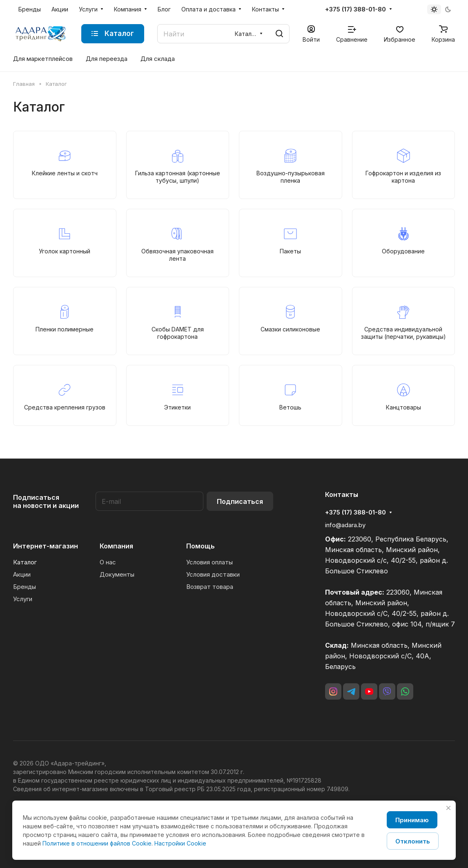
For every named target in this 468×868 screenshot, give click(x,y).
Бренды (25, 587)
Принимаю (412, 820)
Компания (116, 546)
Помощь (201, 546)
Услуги (23, 599)
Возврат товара (210, 587)
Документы (117, 574)
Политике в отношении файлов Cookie (97, 843)
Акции (22, 574)
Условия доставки (213, 574)
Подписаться (240, 501)
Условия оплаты (209, 562)
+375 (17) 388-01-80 (355, 9)
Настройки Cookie (180, 843)
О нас (108, 562)
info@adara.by (345, 525)
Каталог (25, 562)
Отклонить (413, 841)
